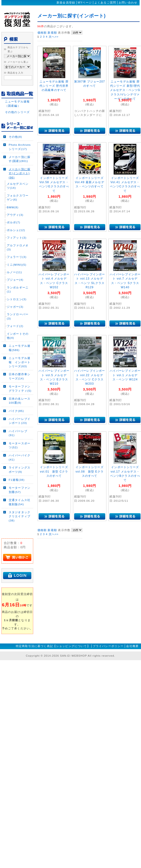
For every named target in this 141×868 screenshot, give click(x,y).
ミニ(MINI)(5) (17, 271)
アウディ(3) (15, 221)
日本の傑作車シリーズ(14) (20, 383)
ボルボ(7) (14, 229)
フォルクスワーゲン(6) (18, 204)
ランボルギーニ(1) (18, 296)
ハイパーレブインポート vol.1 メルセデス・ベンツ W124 (125, 375)
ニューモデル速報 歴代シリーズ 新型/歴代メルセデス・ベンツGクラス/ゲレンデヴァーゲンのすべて (125, 90)
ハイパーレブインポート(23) (20, 427)
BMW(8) (13, 214)
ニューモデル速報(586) (20, 355)
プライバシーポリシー (108, 653)
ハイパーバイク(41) (20, 464)
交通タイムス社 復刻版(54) (20, 509)
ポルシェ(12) (16, 237)
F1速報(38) (17, 486)
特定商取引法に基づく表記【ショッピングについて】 (53, 653)
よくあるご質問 (105, 3)
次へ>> (54, 37)
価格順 (42, 33)
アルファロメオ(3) (18, 254)
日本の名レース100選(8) (20, 407)
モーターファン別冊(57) (20, 497)
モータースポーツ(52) (20, 452)
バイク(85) (16, 417)
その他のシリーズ (17, 119)
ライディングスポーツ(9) (20, 476)
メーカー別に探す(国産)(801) (20, 166)
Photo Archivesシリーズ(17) (20, 154)
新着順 (52, 33)
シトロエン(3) (17, 306)
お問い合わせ (128, 3)
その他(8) (15, 143)
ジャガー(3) (15, 313)
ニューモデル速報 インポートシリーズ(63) (20, 369)
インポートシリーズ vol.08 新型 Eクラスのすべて (90, 471)
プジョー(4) (15, 286)
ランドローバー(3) (18, 323)
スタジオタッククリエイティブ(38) (20, 523)
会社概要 (132, 653)
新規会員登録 (66, 3)
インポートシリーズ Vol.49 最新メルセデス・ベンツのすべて (89, 182)
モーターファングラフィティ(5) (20, 395)
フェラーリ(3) (17, 264)
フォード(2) (15, 333)
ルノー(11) (14, 279)
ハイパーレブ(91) (18, 440)
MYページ (85, 3)
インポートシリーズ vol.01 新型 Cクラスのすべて (54, 471)
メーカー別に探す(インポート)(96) (20, 180)
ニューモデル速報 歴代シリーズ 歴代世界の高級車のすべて (54, 86)
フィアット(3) (17, 244)
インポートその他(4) (18, 342)
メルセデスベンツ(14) (18, 192)
